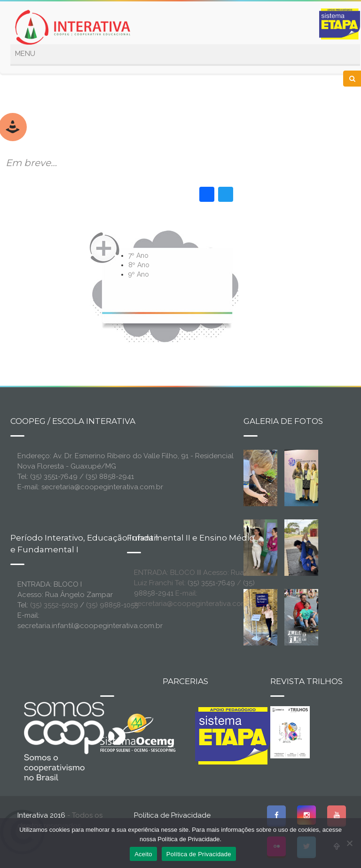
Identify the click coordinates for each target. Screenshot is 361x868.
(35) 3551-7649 (211, 583)
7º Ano (138, 255)
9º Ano (139, 274)
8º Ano (139, 265)
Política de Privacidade (172, 815)
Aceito (143, 854)
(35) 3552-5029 (54, 605)
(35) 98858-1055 (112, 605)
